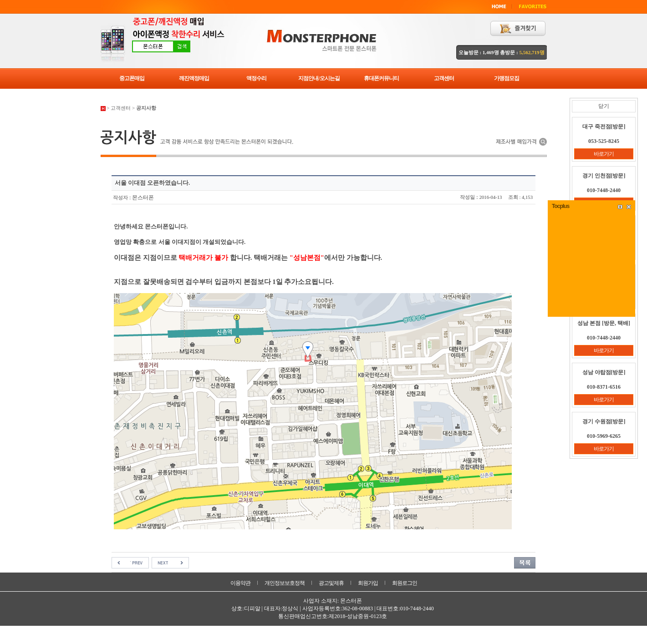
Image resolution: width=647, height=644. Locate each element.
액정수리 (256, 78)
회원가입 (368, 583)
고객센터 (444, 78)
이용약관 (240, 583)
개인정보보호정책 (285, 583)
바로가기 (604, 154)
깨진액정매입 (194, 78)
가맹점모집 (507, 78)
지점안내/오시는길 (319, 78)
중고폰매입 (132, 78)
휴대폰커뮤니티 (381, 78)
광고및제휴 (331, 583)
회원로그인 (405, 583)
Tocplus (560, 206)
